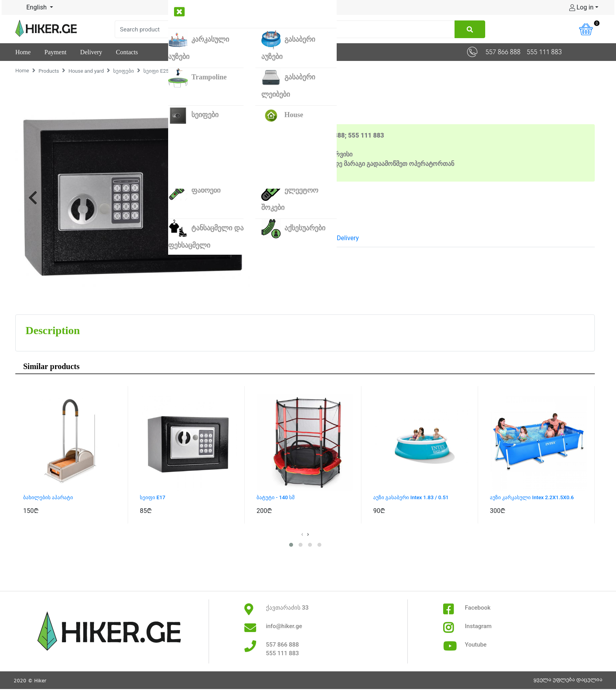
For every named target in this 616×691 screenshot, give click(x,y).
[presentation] (302, 535)
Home (22, 71)
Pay (318, 238)
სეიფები (124, 71)
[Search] (285, 29)
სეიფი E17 (154, 498)
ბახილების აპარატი (52, 498)
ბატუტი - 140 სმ (278, 498)
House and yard (86, 71)
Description (284, 238)
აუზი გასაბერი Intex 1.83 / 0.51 (416, 498)
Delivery (348, 238)
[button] (33, 198)
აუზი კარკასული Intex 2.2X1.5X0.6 (538, 498)
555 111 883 (544, 52)
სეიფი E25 (156, 71)
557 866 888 (503, 52)
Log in (581, 7)
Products (49, 71)
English (32, 7)
